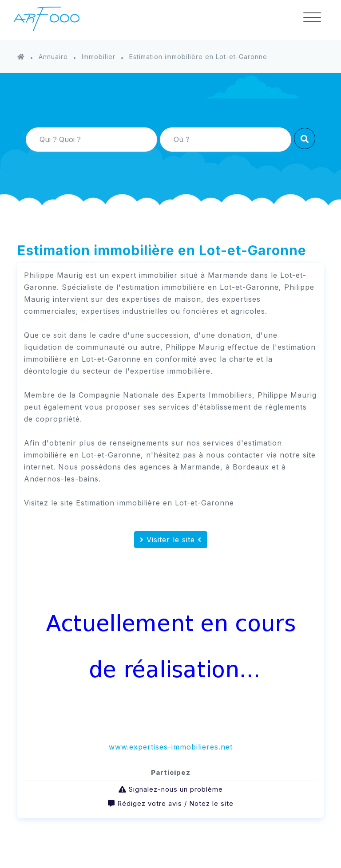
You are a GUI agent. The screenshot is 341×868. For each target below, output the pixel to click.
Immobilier (99, 57)
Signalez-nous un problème (176, 789)
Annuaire (53, 57)
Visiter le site (171, 540)
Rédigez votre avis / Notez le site (175, 803)
